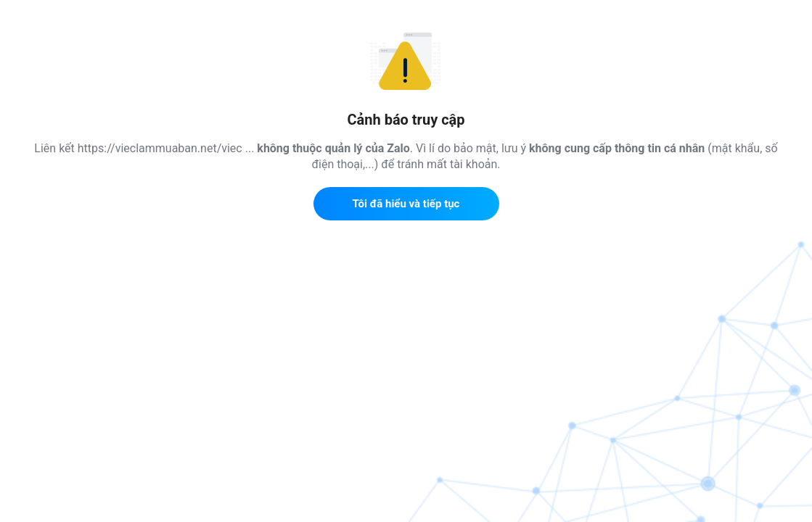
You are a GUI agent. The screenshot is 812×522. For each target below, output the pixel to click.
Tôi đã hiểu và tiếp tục (406, 204)
